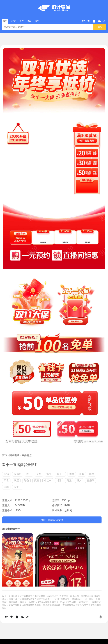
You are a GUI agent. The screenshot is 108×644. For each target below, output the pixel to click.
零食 (6, 480)
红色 (26, 480)
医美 (92, 474)
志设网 (68, 510)
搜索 (100, 27)
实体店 (18, 474)
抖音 (59, 480)
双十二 (60, 474)
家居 (16, 480)
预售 (72, 474)
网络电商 (14, 455)
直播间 (91, 480)
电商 (6, 487)
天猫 (39, 474)
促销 (6, 474)
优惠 (36, 480)
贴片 (79, 480)
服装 (82, 474)
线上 (29, 474)
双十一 (18, 487)
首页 (5, 455)
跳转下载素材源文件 (52, 520)
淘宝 (49, 474)
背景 (69, 480)
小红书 (48, 480)
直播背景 (27, 455)
